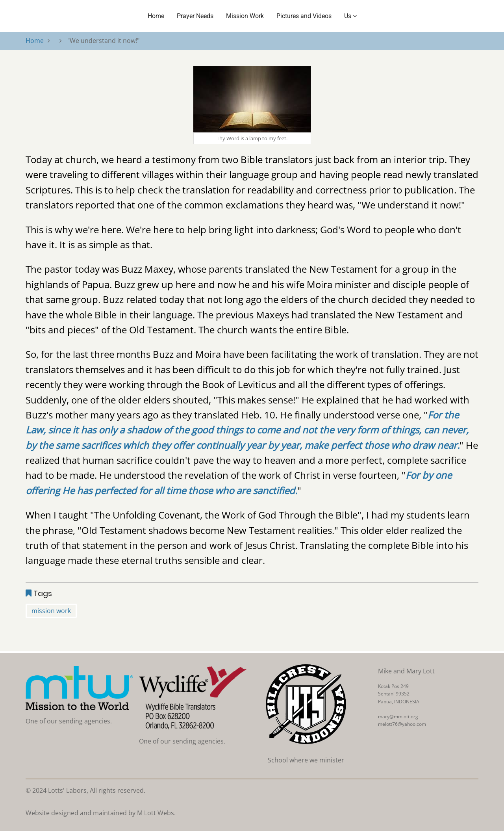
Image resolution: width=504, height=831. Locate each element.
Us (350, 16)
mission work (51, 611)
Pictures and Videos (304, 16)
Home (156, 16)
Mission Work (245, 16)
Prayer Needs (195, 16)
